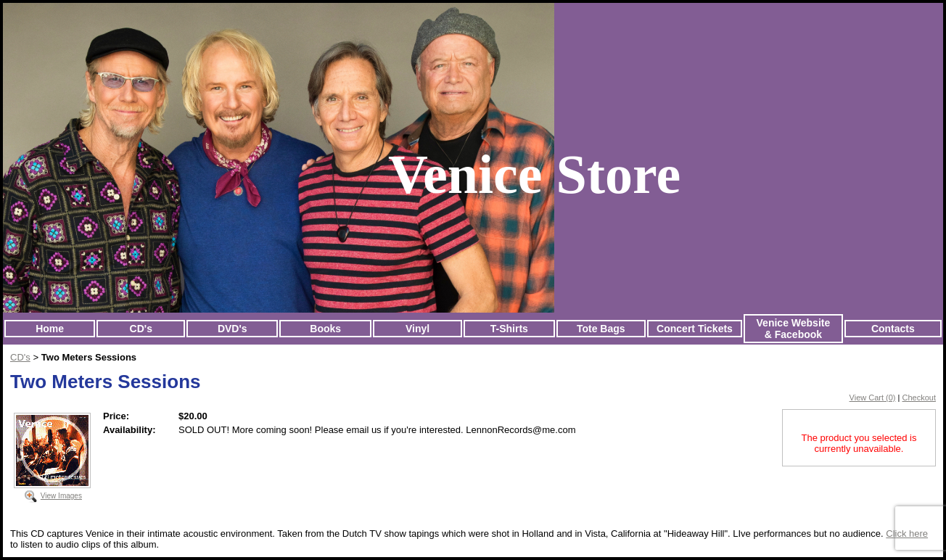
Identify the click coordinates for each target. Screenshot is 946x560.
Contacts (893, 329)
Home (50, 329)
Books (325, 329)
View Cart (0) (873, 398)
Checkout (919, 398)
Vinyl (418, 329)
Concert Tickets (695, 329)
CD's (141, 329)
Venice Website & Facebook (794, 329)
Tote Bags (601, 329)
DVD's (233, 329)
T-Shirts (509, 329)
